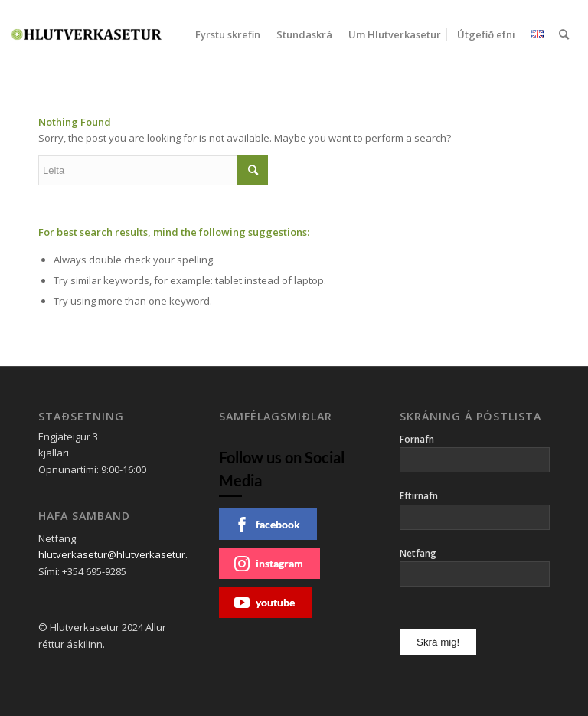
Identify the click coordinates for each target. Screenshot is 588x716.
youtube (265, 603)
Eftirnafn (419, 496)
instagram (269, 564)
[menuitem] (228, 34)
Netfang (418, 553)
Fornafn (417, 439)
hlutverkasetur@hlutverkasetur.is (117, 554)
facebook (267, 525)
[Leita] (564, 34)
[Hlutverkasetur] (87, 34)
